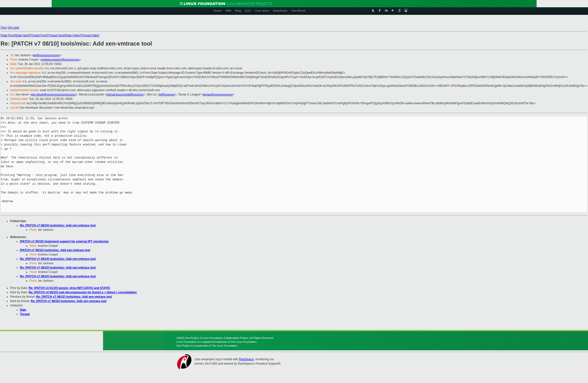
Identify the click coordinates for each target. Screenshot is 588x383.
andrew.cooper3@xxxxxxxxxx (60, 60)
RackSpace (246, 359)
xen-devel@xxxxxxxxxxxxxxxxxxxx (53, 95)
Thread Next (56, 35)
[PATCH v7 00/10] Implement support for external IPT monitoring (64, 241)
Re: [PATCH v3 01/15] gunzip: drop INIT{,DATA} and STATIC (69, 288)
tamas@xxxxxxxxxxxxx (218, 95)
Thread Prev (38, 35)
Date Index (73, 35)
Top (4, 28)
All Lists (13, 28)
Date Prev (8, 35)
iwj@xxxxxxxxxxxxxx (46, 55)
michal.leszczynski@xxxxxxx (125, 95)
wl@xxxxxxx (167, 95)
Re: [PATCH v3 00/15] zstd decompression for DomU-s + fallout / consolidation (83, 292)
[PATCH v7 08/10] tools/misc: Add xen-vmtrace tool (55, 250)
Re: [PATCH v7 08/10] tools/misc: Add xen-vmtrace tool (58, 225)
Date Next (22, 35)
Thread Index (90, 35)
